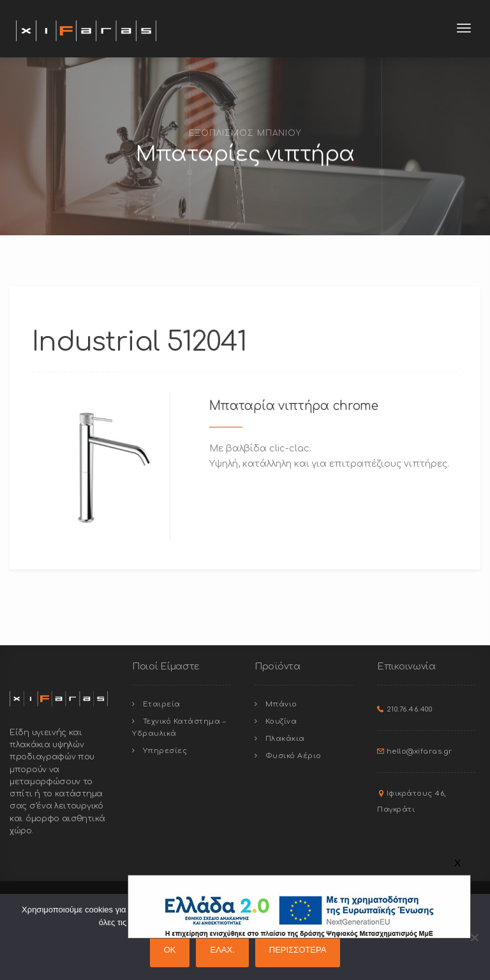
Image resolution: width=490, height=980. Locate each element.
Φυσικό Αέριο (293, 756)
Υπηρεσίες (165, 751)
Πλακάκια (285, 739)
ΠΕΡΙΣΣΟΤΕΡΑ (298, 950)
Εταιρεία (162, 704)
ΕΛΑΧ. (222, 950)
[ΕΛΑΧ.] (474, 937)
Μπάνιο (281, 704)
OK (170, 950)
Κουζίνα (281, 721)
